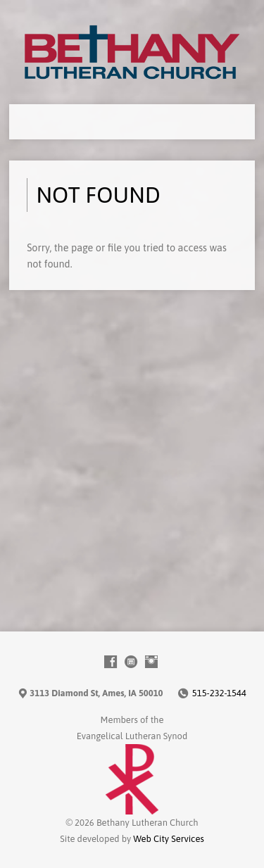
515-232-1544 (219, 693)
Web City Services (168, 839)
